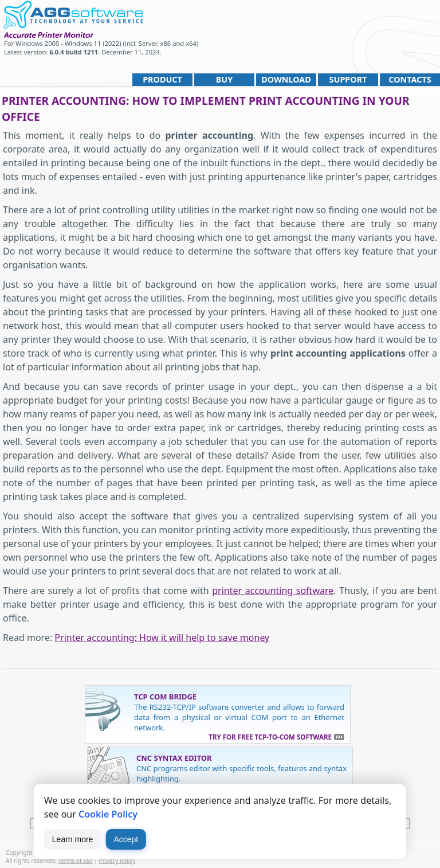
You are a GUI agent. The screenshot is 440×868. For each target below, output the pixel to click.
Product (162, 79)
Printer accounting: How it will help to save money (162, 638)
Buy (224, 79)
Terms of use (75, 861)
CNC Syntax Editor (174, 758)
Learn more (73, 839)
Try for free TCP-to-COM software (270, 737)
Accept (126, 839)
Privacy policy (117, 861)
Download (286, 79)
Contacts (410, 79)
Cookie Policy (108, 814)
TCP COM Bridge (165, 697)
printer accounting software (273, 591)
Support (348, 79)
